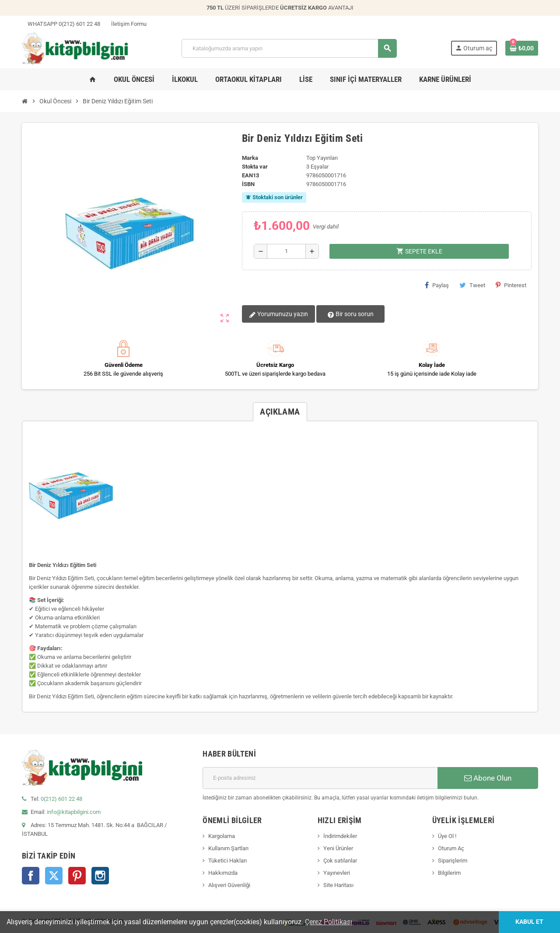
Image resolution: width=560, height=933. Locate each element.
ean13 (250, 175)
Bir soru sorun (350, 314)
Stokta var (255, 167)
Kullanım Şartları (228, 848)
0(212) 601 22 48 (61, 799)
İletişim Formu (126, 24)
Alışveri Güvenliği (229, 885)
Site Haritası (338, 885)
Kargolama (222, 836)
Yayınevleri (337, 873)
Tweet (472, 285)
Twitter (54, 876)
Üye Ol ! (447, 836)
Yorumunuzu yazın (278, 314)
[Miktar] (286, 251)
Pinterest (511, 285)
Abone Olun (488, 778)
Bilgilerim (449, 873)
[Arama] (289, 48)
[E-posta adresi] (320, 778)
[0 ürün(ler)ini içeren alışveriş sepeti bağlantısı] (522, 48)
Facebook (31, 876)
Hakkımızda (223, 873)
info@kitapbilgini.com (74, 812)
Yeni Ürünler (338, 848)
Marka (250, 158)
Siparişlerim (453, 861)
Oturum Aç (451, 848)
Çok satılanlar (340, 861)
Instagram (100, 876)
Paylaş (437, 285)
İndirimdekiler (340, 836)
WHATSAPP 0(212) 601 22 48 (61, 24)
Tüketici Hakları (227, 861)
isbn (248, 184)
